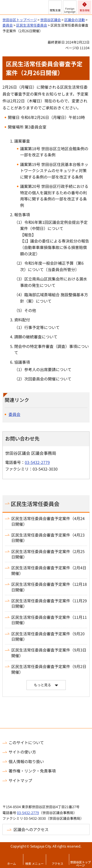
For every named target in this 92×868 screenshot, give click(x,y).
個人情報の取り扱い (26, 761)
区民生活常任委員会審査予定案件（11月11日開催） (49, 620)
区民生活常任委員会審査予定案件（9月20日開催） (48, 636)
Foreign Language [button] (70, 10)
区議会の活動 (75, 20)
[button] (55, 7)
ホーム (12, 863)
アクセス (58, 863)
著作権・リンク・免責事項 (32, 771)
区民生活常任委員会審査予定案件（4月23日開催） (48, 538)
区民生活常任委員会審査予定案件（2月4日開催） (49, 570)
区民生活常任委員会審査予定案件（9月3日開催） (49, 653)
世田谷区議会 (51, 20)
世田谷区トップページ (80, 864)
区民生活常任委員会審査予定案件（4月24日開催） (48, 521)
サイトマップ (20, 780)
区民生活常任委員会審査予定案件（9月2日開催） (49, 669)
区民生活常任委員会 (32, 25)
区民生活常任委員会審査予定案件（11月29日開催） (49, 603)
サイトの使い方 (22, 752)
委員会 (8, 25)
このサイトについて (26, 742)
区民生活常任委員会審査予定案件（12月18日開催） (49, 587)
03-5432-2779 (37, 462)
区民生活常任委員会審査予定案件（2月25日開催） (48, 554)
